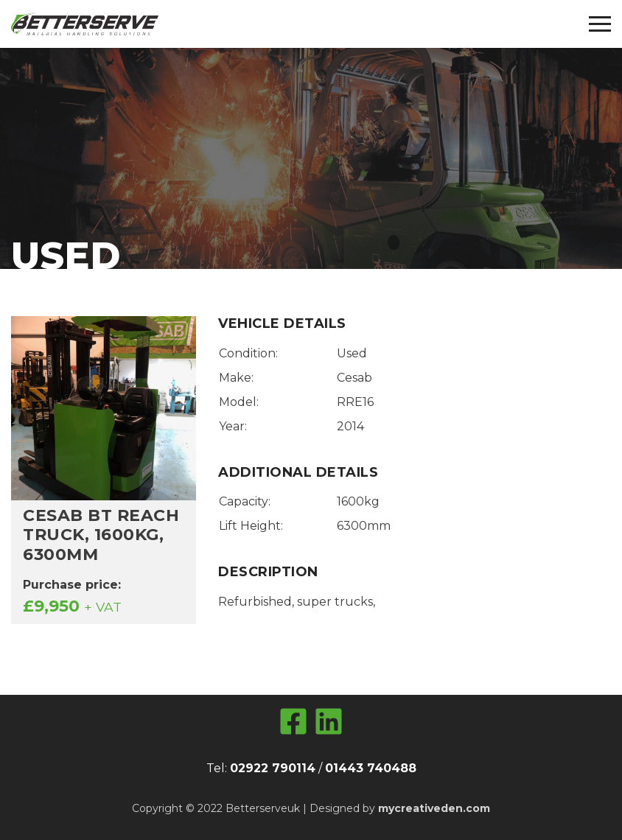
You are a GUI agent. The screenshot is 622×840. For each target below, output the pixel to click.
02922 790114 (273, 768)
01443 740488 (371, 768)
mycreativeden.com (434, 808)
